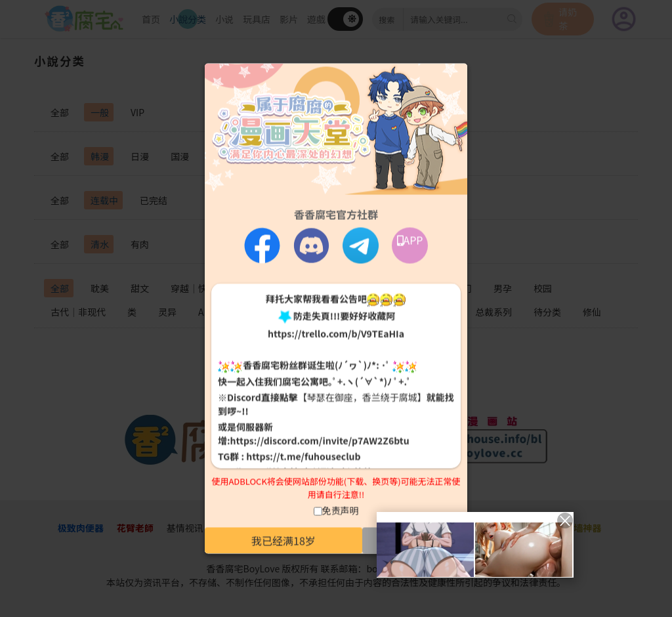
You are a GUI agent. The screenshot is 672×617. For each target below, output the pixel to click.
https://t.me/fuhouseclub (303, 456)
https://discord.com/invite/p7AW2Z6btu (320, 440)
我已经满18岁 (283, 541)
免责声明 (341, 511)
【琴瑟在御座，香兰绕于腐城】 (362, 396)
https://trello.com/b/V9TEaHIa (336, 333)
